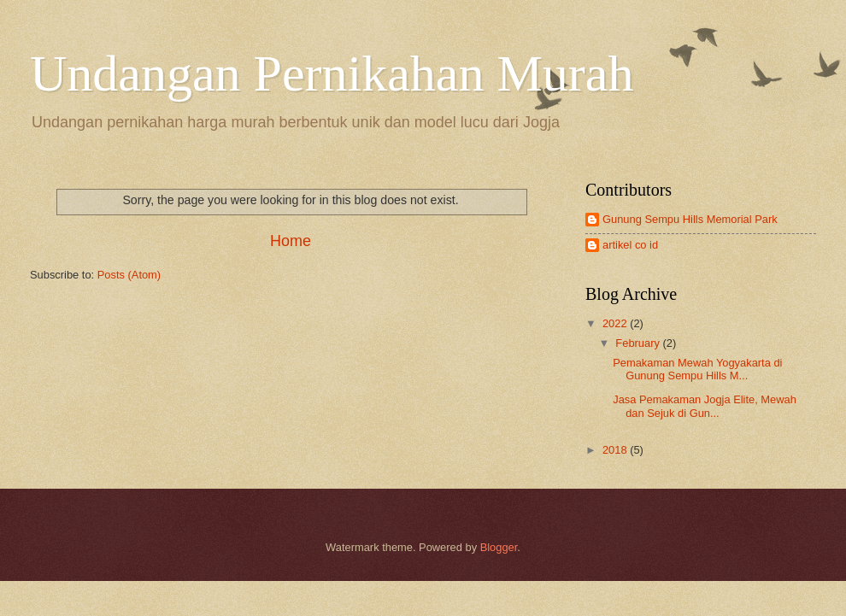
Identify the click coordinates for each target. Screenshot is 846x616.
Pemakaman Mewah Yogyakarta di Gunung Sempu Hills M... (697, 369)
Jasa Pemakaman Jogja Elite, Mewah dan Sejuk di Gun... (705, 406)
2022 (616, 323)
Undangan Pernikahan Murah (332, 73)
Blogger (499, 547)
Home (291, 241)
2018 (616, 450)
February (639, 343)
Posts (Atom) (129, 275)
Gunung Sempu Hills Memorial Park (690, 219)
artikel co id (630, 245)
